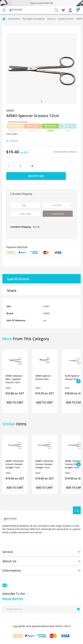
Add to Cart (15, 402)
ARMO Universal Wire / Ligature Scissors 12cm (14, 379)
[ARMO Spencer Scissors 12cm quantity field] (21, 166)
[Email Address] (41, 609)
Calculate (58, 214)
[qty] (25, 205)
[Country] (58, 205)
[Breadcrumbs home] (4, 19)
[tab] (41, 101)
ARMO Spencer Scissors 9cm (43, 377)
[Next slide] (78, 381)
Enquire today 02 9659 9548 (41, 3)
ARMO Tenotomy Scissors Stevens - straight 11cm (15, 464)
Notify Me (36, 176)
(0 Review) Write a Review (65, 152)
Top (77, 510)
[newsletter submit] (78, 609)
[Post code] (25, 214)
